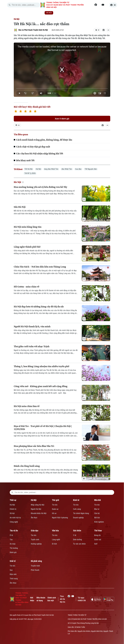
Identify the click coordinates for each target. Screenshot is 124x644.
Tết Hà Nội (28, 169)
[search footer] (12, 492)
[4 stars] (30, 112)
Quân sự (55, 509)
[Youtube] (103, 5)
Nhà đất (98, 500)
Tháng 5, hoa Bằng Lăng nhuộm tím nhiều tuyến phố (41, 366)
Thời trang (14, 579)
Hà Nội (17, 19)
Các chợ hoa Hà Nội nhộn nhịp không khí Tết (40, 153)
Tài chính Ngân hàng (81, 513)
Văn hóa (55, 531)
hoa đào (78, 169)
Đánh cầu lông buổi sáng (27, 466)
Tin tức (55, 505)
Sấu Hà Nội (20, 207)
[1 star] (16, 112)
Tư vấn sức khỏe (79, 544)
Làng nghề (56, 540)
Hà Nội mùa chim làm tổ (27, 406)
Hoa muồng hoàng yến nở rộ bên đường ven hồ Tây (40, 187)
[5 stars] (35, 112)
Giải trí (13, 561)
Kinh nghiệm (99, 522)
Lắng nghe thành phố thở (27, 247)
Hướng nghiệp (36, 544)
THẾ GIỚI (62, 13)
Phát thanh (35, 570)
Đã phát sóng (36, 561)
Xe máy (13, 544)
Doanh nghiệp (78, 518)
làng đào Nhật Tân (51, 169)
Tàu (11, 540)
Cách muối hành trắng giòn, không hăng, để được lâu (44, 140)
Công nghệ (14, 522)
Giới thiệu (32, 599)
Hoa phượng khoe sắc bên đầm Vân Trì (34, 446)
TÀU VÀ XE (104, 13)
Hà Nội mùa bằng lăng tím (28, 227)
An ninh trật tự (15, 518)
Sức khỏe (77, 531)
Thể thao (98, 531)
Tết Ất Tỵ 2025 (30, 173)
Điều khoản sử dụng (41, 599)
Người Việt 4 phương (60, 518)
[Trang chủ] (24, 13)
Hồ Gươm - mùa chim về (27, 287)
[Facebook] (96, 5)
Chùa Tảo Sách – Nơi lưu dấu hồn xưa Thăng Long (40, 267)
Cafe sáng (77, 509)
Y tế (75, 535)
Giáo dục (35, 531)
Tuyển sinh (35, 540)
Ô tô (11, 535)
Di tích (54, 544)
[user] (113, 5)
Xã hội (12, 513)
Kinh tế (76, 500)
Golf (96, 544)
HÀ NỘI (49, 13)
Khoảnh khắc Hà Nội (39, 513)
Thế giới (56, 500)
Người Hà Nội (36, 509)
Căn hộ (97, 513)
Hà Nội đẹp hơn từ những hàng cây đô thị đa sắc (39, 307)
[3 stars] (25, 112)
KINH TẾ (76, 13)
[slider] (62, 88)
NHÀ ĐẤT (89, 13)
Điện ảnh (13, 574)
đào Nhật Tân (67, 169)
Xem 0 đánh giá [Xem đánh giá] (62, 119)
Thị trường (14, 548)
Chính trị (13, 509)
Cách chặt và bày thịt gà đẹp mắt (33, 147)
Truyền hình (35, 566)
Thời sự (13, 500)
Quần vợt (98, 540)
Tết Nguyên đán (91, 169)
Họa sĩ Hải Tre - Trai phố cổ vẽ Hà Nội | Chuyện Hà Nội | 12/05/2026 (43, 428)
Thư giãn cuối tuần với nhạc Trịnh (32, 346)
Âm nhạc (13, 583)
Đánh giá (13, 552)
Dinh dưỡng (77, 540)
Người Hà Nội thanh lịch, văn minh (32, 327)
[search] (10, 5)
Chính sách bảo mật (52, 599)
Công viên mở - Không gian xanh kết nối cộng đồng (41, 386)
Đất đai (97, 518)
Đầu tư (97, 509)
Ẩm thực (34, 518)
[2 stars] (21, 112)
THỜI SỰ (36, 13)
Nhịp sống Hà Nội (38, 505)
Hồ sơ (54, 513)
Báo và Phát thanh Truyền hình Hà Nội (33, 30)
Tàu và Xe (14, 531)
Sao (11, 570)
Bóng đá (97, 535)
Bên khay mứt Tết (25, 160)
